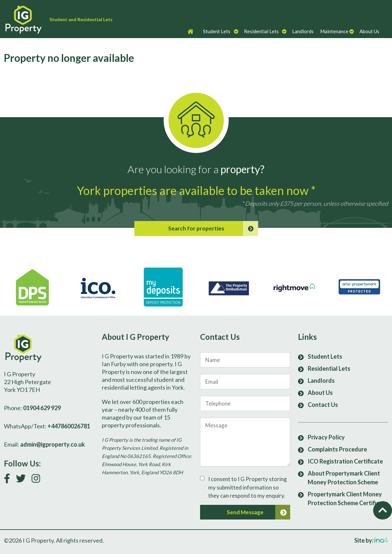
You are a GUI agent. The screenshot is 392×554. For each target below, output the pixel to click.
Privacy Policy (326, 437)
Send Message (258, 512)
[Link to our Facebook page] (9, 480)
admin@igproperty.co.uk (53, 444)
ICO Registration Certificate (345, 461)
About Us (369, 31)
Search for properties (213, 229)
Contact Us (323, 405)
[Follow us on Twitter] (23, 480)
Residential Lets (261, 31)
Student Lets (217, 31)
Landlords (303, 31)
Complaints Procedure (337, 449)
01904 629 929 (42, 408)
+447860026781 (69, 426)
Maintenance (334, 31)
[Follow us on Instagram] (38, 480)
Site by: (371, 540)
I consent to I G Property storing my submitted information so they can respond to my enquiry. (248, 487)
